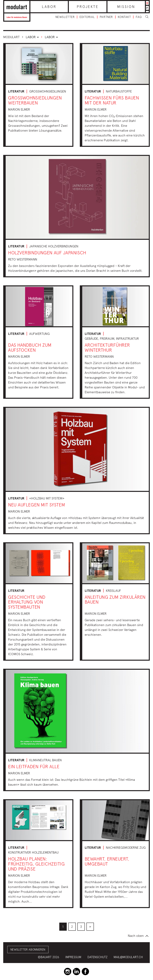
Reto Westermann (23, 259)
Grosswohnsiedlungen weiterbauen (35, 100)
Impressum (73, 957)
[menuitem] (63, 927)
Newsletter (65, 17)
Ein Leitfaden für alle (34, 766)
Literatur (16, 91)
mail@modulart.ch (128, 957)
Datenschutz (97, 957)
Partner (106, 17)
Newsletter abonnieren (28, 950)
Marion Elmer (19, 109)
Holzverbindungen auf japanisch (47, 253)
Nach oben (136, 936)
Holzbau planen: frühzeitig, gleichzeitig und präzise (36, 864)
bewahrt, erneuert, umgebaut (107, 861)
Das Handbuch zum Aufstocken (30, 347)
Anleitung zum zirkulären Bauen (115, 600)
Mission (126, 7)
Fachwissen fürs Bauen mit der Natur (112, 100)
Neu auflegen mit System (37, 505)
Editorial (87, 17)
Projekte (88, 7)
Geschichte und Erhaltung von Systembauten (27, 602)
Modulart (11, 37)
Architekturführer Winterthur (107, 347)
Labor (49, 7)
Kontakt (124, 17)
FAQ (139, 17)
